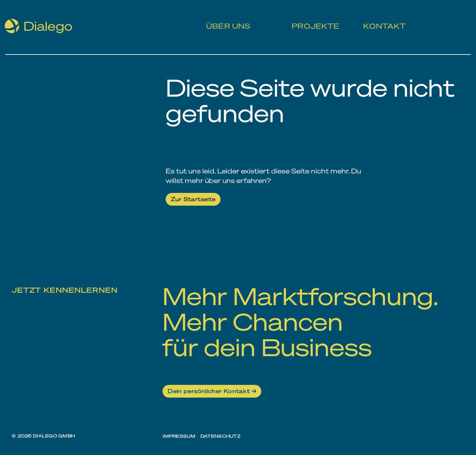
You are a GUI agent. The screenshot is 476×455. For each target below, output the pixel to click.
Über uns (226, 19)
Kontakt (381, 19)
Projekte (313, 19)
